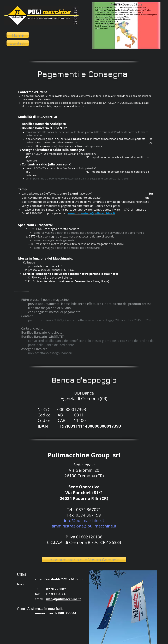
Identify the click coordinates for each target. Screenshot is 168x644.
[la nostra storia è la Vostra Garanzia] (84, 560)
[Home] (18, 35)
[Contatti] (18, 43)
